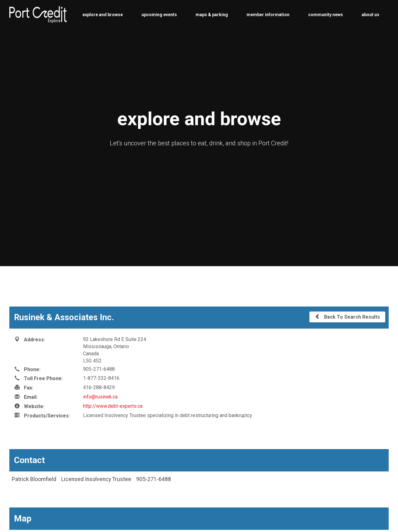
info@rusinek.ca (100, 397)
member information (268, 15)
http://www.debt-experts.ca (113, 406)
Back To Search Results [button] (347, 317)
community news (326, 15)
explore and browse (103, 15)
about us (370, 15)
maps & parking (212, 15)
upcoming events (159, 15)
